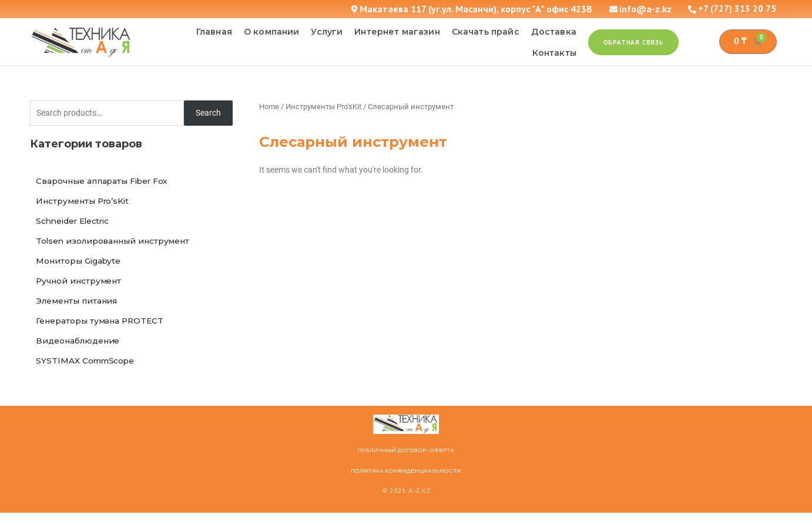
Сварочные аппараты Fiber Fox (105, 182)
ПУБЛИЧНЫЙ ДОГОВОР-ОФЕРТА (406, 463)
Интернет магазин (397, 32)
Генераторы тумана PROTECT (103, 330)
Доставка (554, 32)
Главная (214, 32)
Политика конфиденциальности (406, 483)
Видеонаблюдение (80, 351)
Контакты (554, 53)
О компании (272, 32)
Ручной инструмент (81, 288)
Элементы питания (79, 309)
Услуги (327, 32)
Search (208, 113)
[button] (634, 42)
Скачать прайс (486, 32)
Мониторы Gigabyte (81, 267)
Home (269, 107)
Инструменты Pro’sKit (85, 203)
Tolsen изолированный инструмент (116, 245)
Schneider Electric (76, 224)
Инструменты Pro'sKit (323, 107)
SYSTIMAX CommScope (87, 372)
